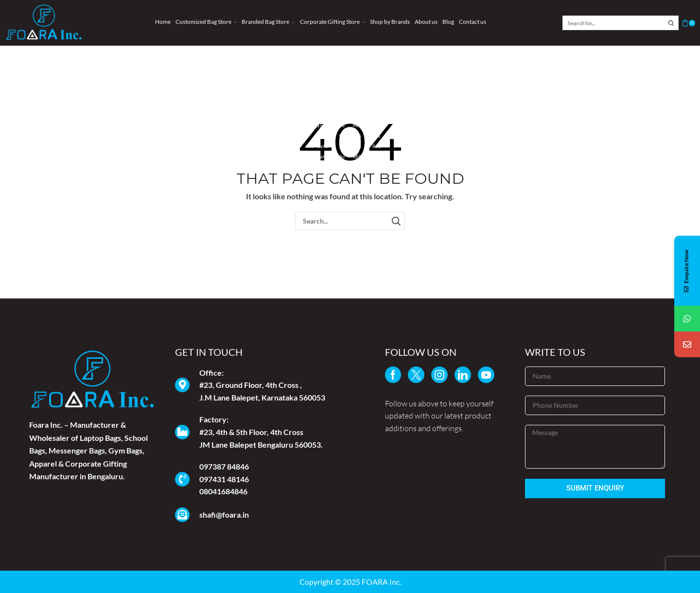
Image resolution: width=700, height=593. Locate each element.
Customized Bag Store (206, 22)
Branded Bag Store (268, 22)
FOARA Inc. (381, 582)
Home (163, 22)
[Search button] (671, 23)
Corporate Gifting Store (332, 22)
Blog (448, 22)
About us (426, 22)
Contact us (472, 22)
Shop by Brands (390, 22)
